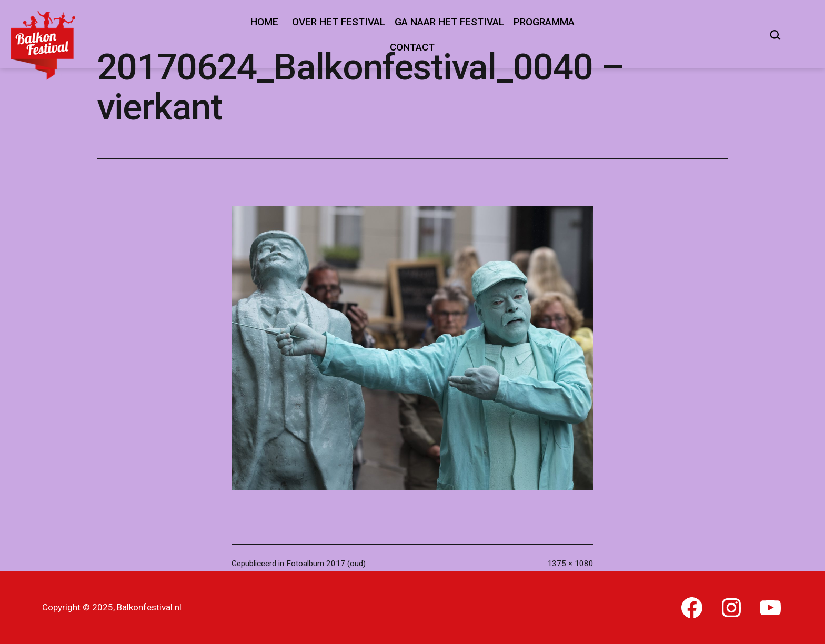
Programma (544, 22)
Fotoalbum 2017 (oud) (326, 563)
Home (264, 22)
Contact (412, 47)
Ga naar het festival (449, 22)
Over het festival (339, 22)
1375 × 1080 (570, 563)
